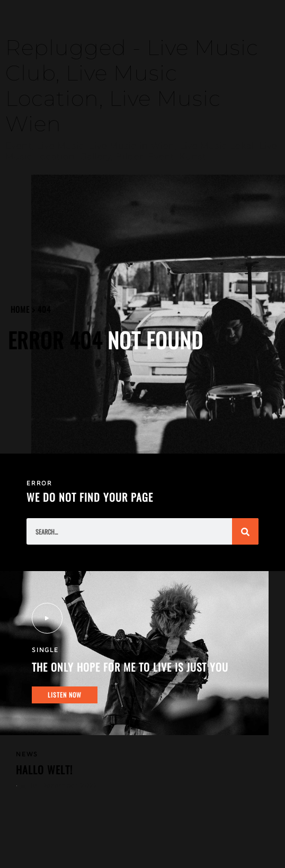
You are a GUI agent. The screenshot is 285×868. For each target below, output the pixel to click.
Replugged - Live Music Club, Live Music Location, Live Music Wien (132, 85)
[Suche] (245, 531)
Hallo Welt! (44, 770)
